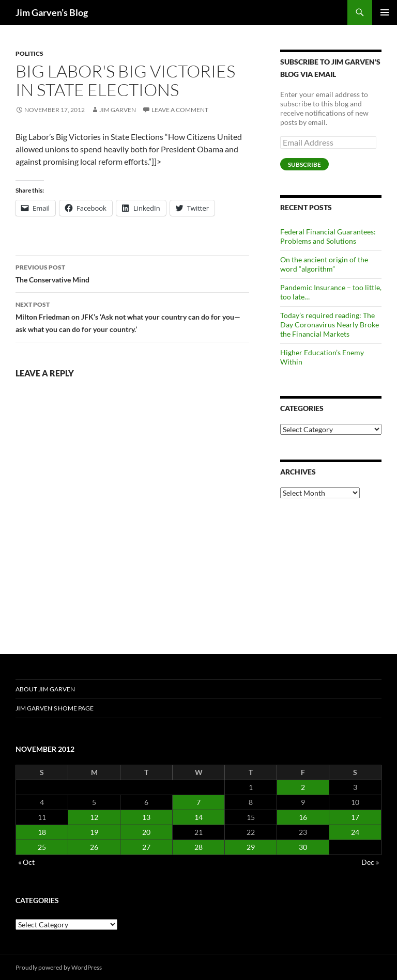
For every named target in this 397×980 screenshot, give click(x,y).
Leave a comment (180, 110)
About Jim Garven (45, 689)
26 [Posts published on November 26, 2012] (94, 847)
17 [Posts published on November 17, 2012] (355, 817)
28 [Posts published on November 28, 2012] (198, 847)
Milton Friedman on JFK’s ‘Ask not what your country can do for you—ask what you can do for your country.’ (132, 316)
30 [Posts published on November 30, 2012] (303, 847)
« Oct (26, 862)
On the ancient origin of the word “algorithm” (324, 264)
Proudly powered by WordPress (59, 967)
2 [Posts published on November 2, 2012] (303, 787)
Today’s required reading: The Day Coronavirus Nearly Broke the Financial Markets (330, 325)
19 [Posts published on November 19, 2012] (94, 832)
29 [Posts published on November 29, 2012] (251, 847)
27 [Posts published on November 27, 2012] (146, 847)
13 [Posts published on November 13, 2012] (146, 817)
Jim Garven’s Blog (52, 12)
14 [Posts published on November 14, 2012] (198, 817)
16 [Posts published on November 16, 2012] (303, 817)
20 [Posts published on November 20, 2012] (146, 832)
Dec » (370, 862)
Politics (29, 53)
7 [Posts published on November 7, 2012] (198, 802)
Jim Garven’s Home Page (55, 708)
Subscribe (304, 164)
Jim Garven (118, 110)
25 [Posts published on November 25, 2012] (42, 847)
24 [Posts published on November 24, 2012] (355, 832)
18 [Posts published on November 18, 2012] (42, 832)
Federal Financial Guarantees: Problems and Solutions (328, 236)
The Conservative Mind (132, 273)
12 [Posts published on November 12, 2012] (94, 817)
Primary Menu (385, 12)
